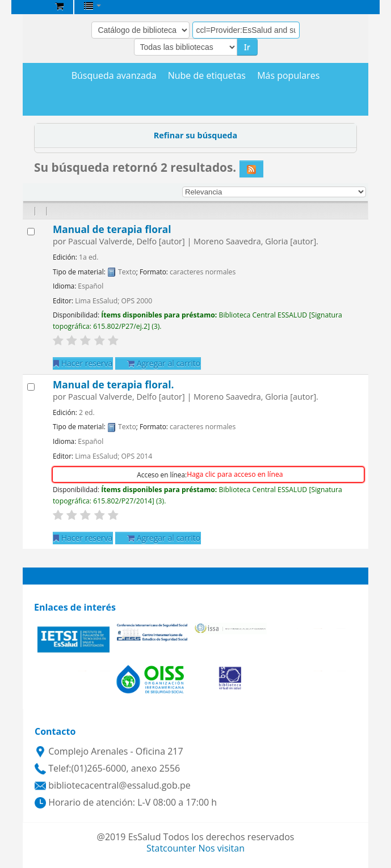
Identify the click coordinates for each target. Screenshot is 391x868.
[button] (59, 6)
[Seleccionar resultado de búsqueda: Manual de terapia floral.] (31, 387)
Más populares (288, 76)
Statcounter (171, 848)
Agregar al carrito (164, 363)
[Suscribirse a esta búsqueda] (251, 169)
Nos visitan (221, 848)
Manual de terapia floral (112, 229)
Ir (247, 47)
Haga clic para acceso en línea (235, 474)
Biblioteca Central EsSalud (35, 8)
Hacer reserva (83, 363)
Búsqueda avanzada (114, 76)
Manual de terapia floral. (113, 385)
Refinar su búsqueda (195, 135)
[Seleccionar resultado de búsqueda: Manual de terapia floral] (31, 232)
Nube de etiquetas (207, 76)
